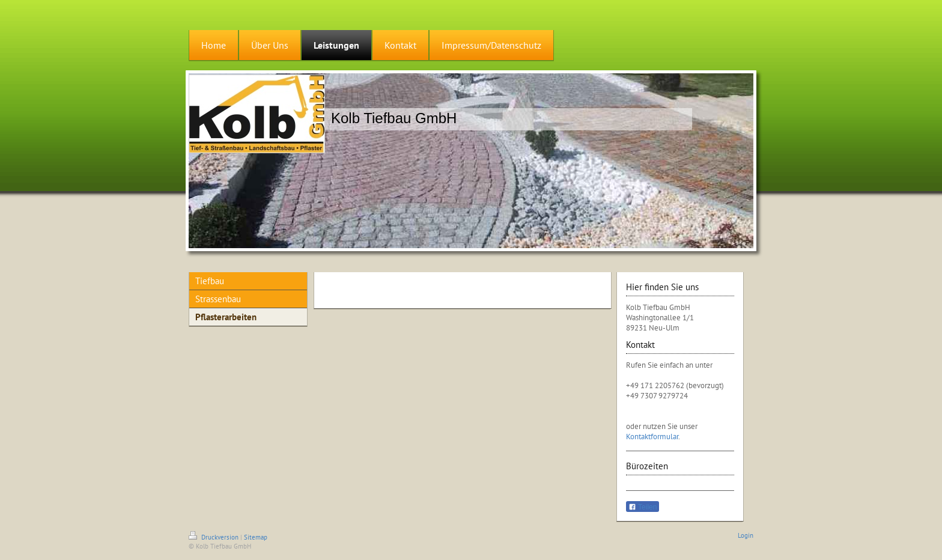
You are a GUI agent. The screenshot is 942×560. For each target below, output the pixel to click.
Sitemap (256, 537)
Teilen (643, 507)
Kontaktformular (652, 437)
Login (746, 535)
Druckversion (214, 537)
